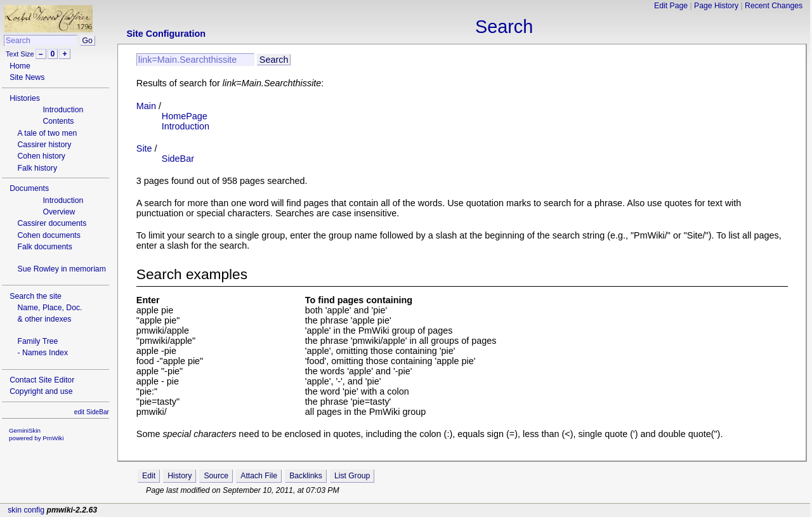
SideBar (178, 159)
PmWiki (53, 438)
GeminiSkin (25, 430)
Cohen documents (49, 235)
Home (20, 66)
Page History (716, 6)
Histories (25, 98)
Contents (58, 121)
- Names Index (43, 353)
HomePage (185, 116)
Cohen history (41, 156)
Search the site (36, 296)
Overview (59, 212)
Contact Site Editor (42, 380)
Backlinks (306, 476)
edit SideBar (92, 412)
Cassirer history (44, 145)
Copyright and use (41, 391)
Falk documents (44, 247)
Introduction (63, 110)
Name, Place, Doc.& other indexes (49, 313)
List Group (352, 476)
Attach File (259, 476)
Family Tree (37, 341)
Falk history (37, 168)
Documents (29, 188)
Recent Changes (774, 6)
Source (216, 476)
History (180, 476)
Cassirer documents (52, 223)
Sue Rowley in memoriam (61, 269)
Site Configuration (166, 34)
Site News (27, 77)
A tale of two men (47, 133)
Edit (149, 476)
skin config (26, 510)
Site (144, 148)
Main (146, 106)
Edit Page (671, 6)
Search (504, 27)
